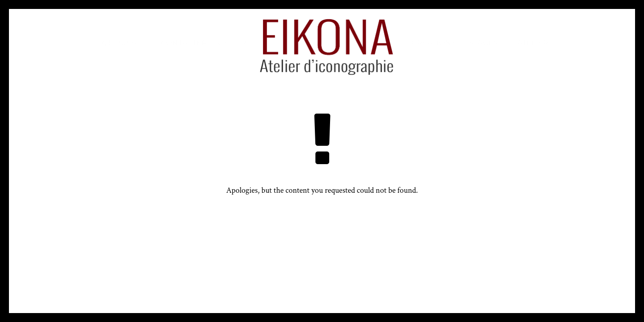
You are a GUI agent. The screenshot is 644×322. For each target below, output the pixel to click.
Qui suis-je (125, 43)
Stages (484, 43)
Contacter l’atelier (204, 43)
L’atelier (530, 43)
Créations (434, 43)
